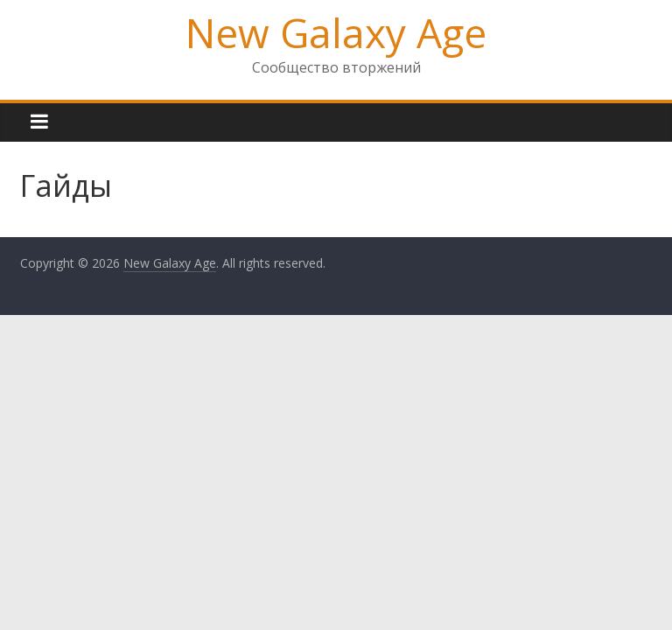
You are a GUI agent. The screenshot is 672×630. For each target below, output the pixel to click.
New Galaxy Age (336, 32)
